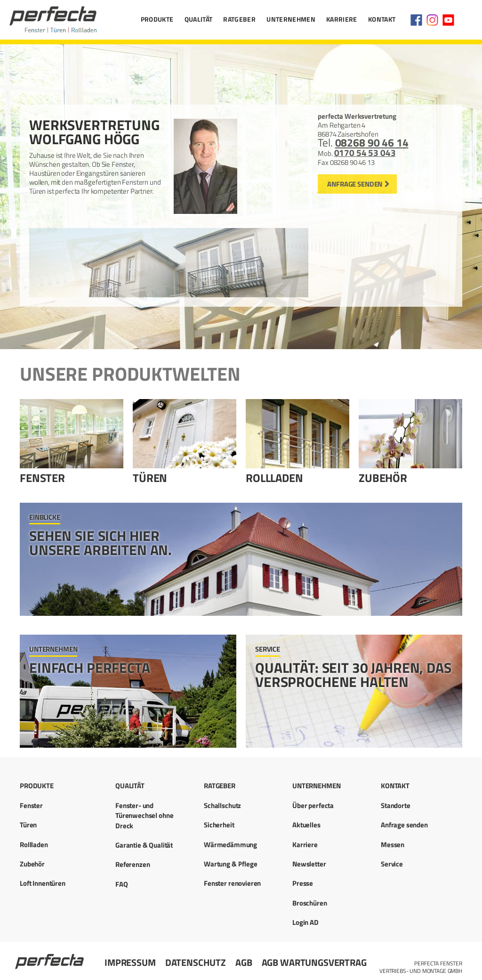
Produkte (157, 19)
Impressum (130, 962)
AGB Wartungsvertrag (314, 962)
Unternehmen (291, 19)
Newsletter (309, 864)
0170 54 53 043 (365, 153)
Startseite (50, 957)
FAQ (122, 884)
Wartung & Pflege (231, 864)
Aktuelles (306, 825)
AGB (244, 962)
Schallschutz (222, 805)
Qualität (199, 19)
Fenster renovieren (232, 883)
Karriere (342, 19)
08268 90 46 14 (372, 143)
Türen (150, 478)
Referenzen (133, 864)
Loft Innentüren (43, 883)
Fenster (42, 478)
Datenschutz (196, 962)
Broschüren (310, 903)
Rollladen (274, 478)
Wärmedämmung (230, 845)
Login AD (305, 922)
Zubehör (383, 478)
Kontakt (382, 19)
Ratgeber (239, 19)
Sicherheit (219, 825)
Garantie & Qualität (144, 845)
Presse (303, 883)
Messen (393, 845)
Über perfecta (313, 805)
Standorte (396, 805)
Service (392, 864)
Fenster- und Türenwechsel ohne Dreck (144, 816)
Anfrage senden (355, 184)
